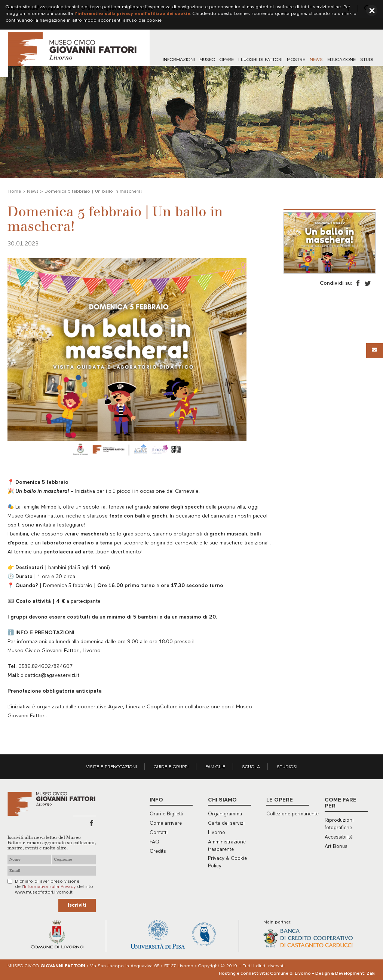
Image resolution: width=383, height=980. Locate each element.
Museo (207, 60)
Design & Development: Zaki (345, 974)
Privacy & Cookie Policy (227, 862)
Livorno (217, 833)
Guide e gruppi (171, 767)
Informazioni (179, 60)
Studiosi (287, 767)
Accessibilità (339, 837)
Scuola (251, 767)
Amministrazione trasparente (227, 846)
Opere (227, 60)
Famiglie (215, 767)
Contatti (159, 833)
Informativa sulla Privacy (50, 887)
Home (15, 192)
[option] (330, 243)
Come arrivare (166, 823)
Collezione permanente (292, 814)
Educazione (341, 60)
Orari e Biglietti (166, 814)
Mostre (296, 60)
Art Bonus (336, 847)
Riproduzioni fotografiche (339, 824)
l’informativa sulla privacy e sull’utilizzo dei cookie (132, 14)
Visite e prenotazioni (111, 767)
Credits (158, 851)
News (316, 60)
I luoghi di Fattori (260, 60)
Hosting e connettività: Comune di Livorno (265, 974)
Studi (367, 60)
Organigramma (225, 814)
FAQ (154, 842)
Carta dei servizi (226, 823)
